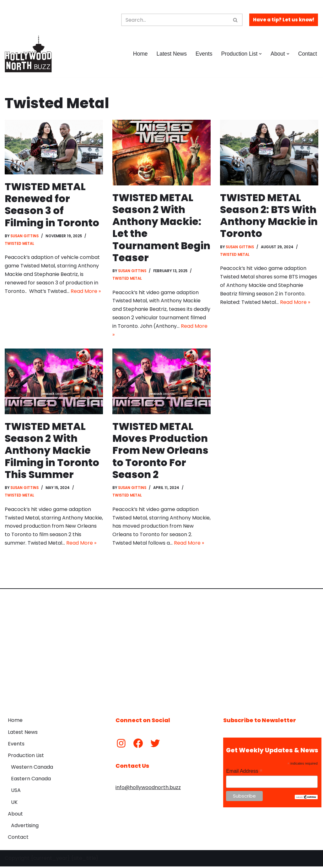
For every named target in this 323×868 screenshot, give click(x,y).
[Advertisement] (161, 650)
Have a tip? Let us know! (284, 20)
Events (204, 54)
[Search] (175, 20)
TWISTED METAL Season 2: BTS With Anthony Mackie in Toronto (269, 216)
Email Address (244, 773)
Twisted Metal (19, 244)
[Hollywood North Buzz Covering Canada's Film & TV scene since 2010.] (28, 54)
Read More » (86, 292)
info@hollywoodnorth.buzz (148, 789)
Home (140, 54)
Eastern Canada (31, 780)
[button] (260, 54)
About (15, 815)
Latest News (171, 54)
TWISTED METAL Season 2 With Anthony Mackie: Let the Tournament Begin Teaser (161, 228)
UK (14, 804)
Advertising (25, 827)
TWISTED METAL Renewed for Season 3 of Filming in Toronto (52, 205)
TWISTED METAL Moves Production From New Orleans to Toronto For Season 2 (160, 451)
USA (16, 792)
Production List (26, 757)
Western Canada (32, 769)
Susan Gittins (25, 236)
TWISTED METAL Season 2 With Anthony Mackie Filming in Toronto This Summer (52, 451)
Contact (307, 54)
